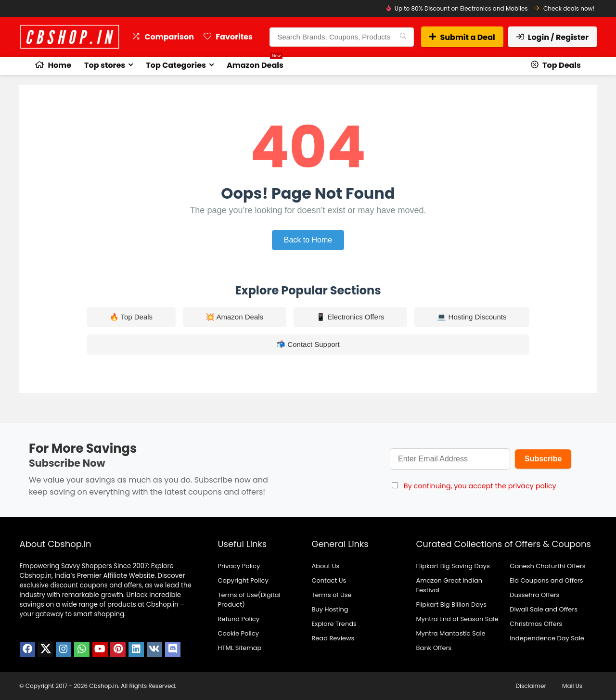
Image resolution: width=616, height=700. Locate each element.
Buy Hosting (330, 609)
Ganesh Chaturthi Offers (547, 566)
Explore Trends (334, 624)
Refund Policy (238, 619)
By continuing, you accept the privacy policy (480, 486)
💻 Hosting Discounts (472, 317)
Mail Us (572, 686)
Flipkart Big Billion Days (451, 605)
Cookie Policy (238, 633)
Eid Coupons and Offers (546, 580)
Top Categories (176, 65)
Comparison (163, 37)
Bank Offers (434, 648)
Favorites (228, 37)
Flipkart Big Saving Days (453, 566)
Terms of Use (331, 595)
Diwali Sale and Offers (544, 609)
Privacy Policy (239, 566)
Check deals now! (569, 8)
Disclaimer (531, 686)
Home (53, 65)
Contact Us (329, 580)
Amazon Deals (255, 64)
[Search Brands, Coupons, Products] (403, 37)
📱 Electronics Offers (350, 317)
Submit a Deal (462, 37)
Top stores (105, 65)
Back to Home (308, 240)
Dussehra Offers (534, 595)
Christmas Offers (536, 624)
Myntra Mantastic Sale (450, 633)
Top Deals (556, 65)
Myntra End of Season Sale (457, 619)
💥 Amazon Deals (234, 317)
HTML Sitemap (239, 648)
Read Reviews (333, 638)
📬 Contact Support (308, 344)
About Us (325, 566)
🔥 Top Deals (131, 317)
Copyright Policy (243, 580)
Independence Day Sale (547, 638)
